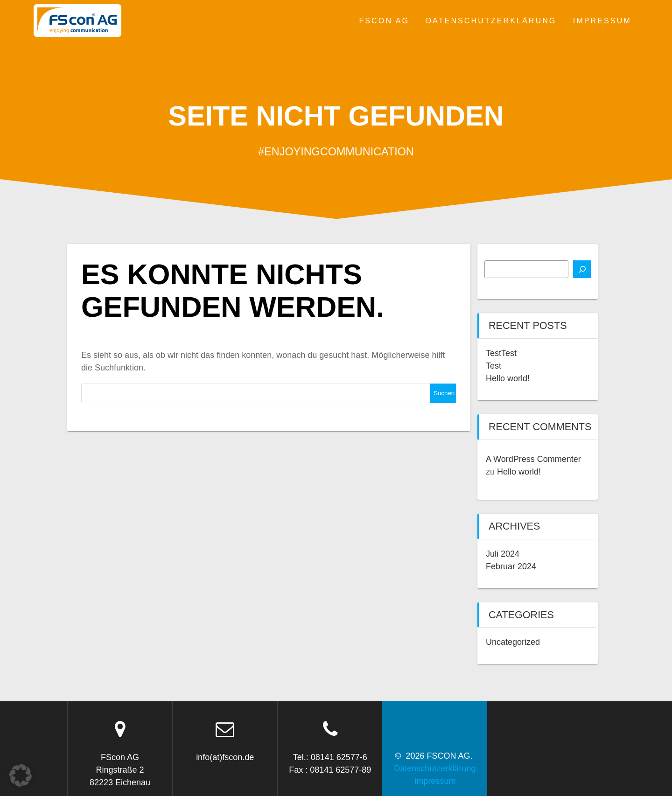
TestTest (501, 353)
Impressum (602, 21)
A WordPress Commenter (533, 459)
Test (493, 366)
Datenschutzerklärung (491, 21)
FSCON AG (384, 21)
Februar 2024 (511, 566)
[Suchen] (582, 269)
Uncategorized (513, 642)
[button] (21, 775)
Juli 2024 (503, 554)
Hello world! (508, 378)
